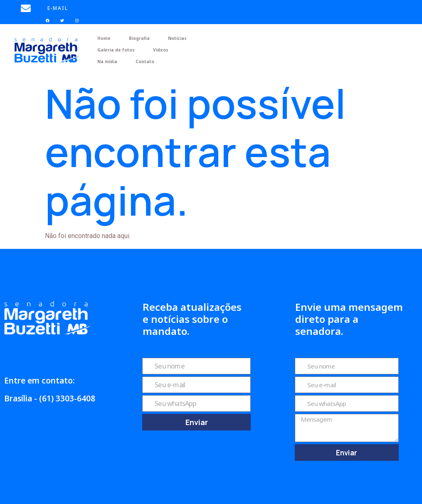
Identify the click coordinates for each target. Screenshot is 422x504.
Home (104, 38)
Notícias (177, 38)
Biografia (139, 38)
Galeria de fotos (116, 50)
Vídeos (161, 50)
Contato (145, 61)
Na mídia (107, 61)
